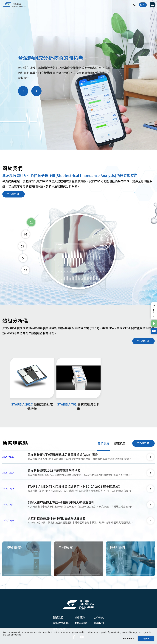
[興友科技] (14, 5)
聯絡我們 (99, 624)
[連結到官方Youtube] (154, 331)
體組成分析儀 (61, 624)
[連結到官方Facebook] (154, 323)
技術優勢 (80, 618)
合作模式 (99, 618)
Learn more (128, 638)
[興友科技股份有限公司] (78, 605)
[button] (23, 93)
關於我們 (58, 618)
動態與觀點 (81, 624)
